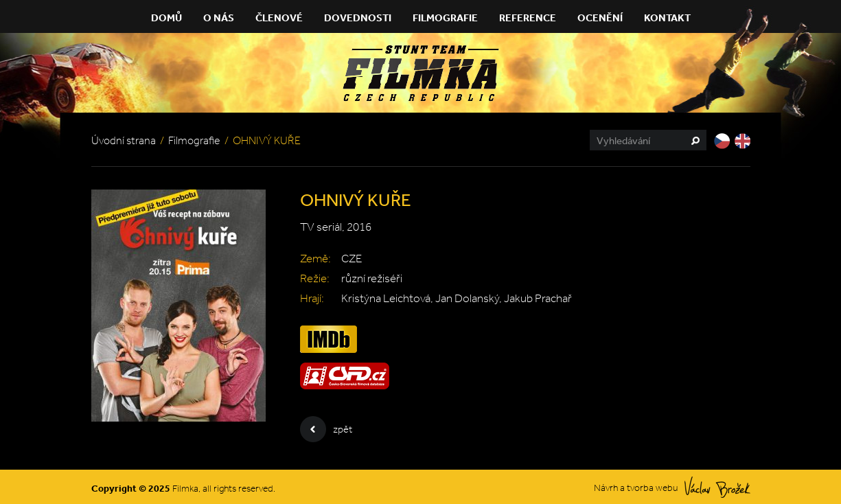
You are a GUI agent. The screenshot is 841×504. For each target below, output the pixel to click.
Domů (166, 18)
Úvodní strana (124, 140)
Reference (528, 18)
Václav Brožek (717, 487)
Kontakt (667, 18)
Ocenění (600, 18)
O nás (219, 18)
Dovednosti (358, 18)
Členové (279, 18)
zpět (326, 429)
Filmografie (445, 18)
